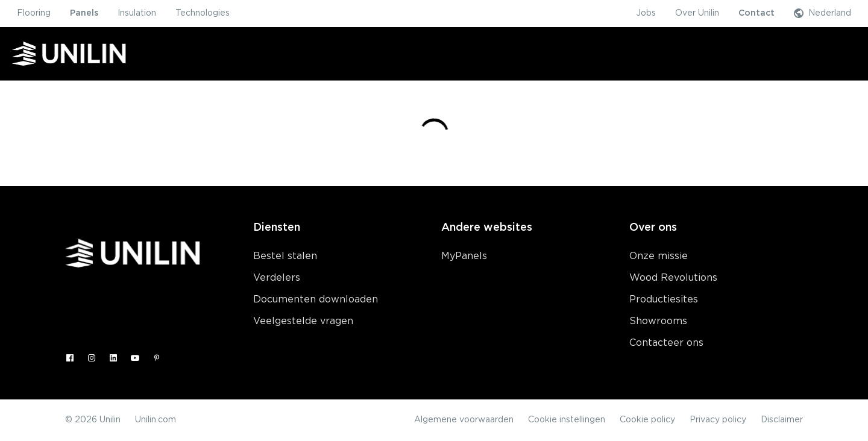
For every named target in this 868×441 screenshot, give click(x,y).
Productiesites (664, 299)
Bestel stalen (285, 256)
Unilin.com (156, 420)
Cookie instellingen (567, 420)
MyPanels (464, 256)
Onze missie (659, 256)
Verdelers (277, 278)
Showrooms (658, 321)
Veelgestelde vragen (303, 321)
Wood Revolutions (673, 278)
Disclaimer (782, 420)
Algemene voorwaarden (464, 420)
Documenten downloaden (316, 299)
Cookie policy (647, 420)
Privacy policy (718, 420)
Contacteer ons (666, 343)
